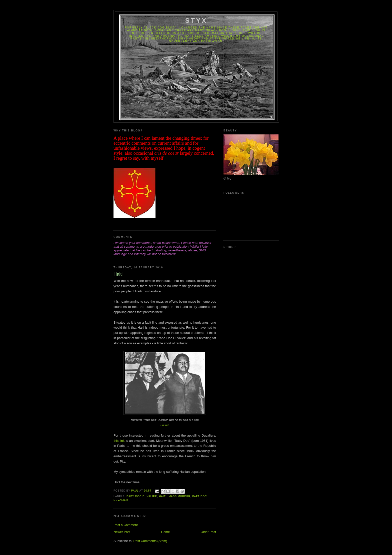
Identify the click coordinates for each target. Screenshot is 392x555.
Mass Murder (179, 496)
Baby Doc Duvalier (142, 496)
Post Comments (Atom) (150, 541)
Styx (196, 20)
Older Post (208, 532)
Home (166, 532)
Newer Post (122, 532)
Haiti (163, 496)
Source (165, 425)
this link (119, 441)
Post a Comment (126, 525)
